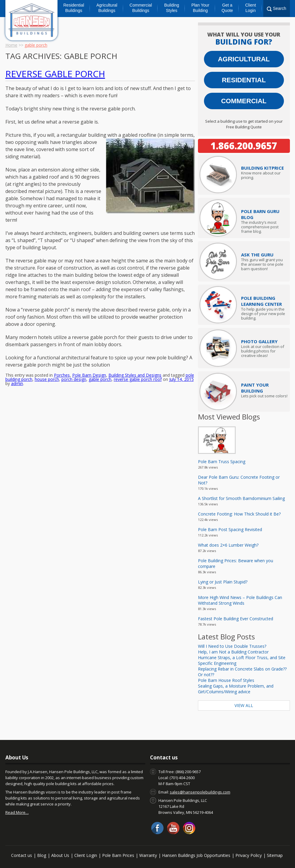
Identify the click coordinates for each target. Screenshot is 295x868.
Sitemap (275, 855)
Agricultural (244, 59)
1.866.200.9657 (244, 146)
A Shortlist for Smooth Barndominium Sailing (241, 498)
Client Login (251, 8)
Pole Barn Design (89, 354)
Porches (62, 354)
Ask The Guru (257, 255)
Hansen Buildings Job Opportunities (196, 855)
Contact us (22, 855)
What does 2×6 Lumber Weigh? (228, 545)
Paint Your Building (255, 388)
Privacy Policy (249, 855)
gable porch (100, 358)
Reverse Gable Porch (55, 74)
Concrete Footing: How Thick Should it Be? (239, 514)
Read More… (17, 812)
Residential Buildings (74, 8)
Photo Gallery (259, 341)
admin (17, 362)
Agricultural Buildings (107, 8)
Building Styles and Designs (135, 354)
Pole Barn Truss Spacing (222, 462)
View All (244, 705)
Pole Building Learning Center (261, 301)
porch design (74, 358)
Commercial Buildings (141, 8)
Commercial (244, 101)
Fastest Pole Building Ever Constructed (236, 619)
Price (263, 168)
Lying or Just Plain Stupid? (223, 582)
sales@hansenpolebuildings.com (200, 792)
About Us (60, 855)
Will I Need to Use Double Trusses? (232, 646)
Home (11, 45)
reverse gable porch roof (138, 358)
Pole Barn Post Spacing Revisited (230, 529)
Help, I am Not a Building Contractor (233, 652)
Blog (42, 855)
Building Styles (172, 8)
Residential (244, 80)
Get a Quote (227, 8)
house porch (47, 358)
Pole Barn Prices (118, 855)
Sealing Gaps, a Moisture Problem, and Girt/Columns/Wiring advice (236, 689)
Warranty (148, 855)
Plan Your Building (200, 8)
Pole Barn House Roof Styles (226, 680)
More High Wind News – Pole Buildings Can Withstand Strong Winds (240, 600)
